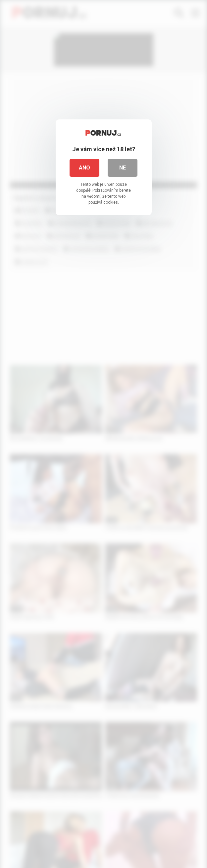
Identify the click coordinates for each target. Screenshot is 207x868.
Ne (123, 168)
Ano (84, 168)
